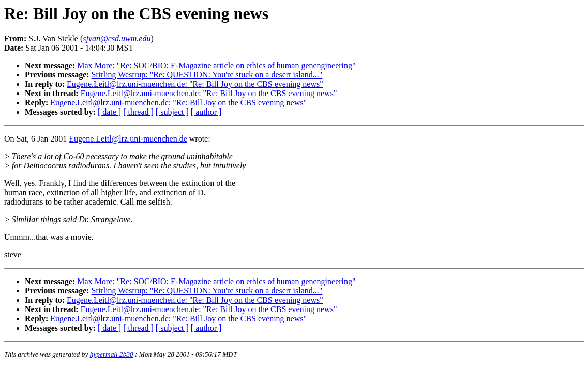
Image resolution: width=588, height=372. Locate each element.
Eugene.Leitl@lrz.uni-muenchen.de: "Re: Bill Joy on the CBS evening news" (195, 84)
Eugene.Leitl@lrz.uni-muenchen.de (128, 139)
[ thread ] (138, 112)
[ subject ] (172, 112)
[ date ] (109, 112)
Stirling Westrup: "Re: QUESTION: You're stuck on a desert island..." (207, 75)
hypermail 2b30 (112, 354)
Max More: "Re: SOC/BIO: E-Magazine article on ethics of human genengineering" (216, 65)
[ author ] (206, 112)
